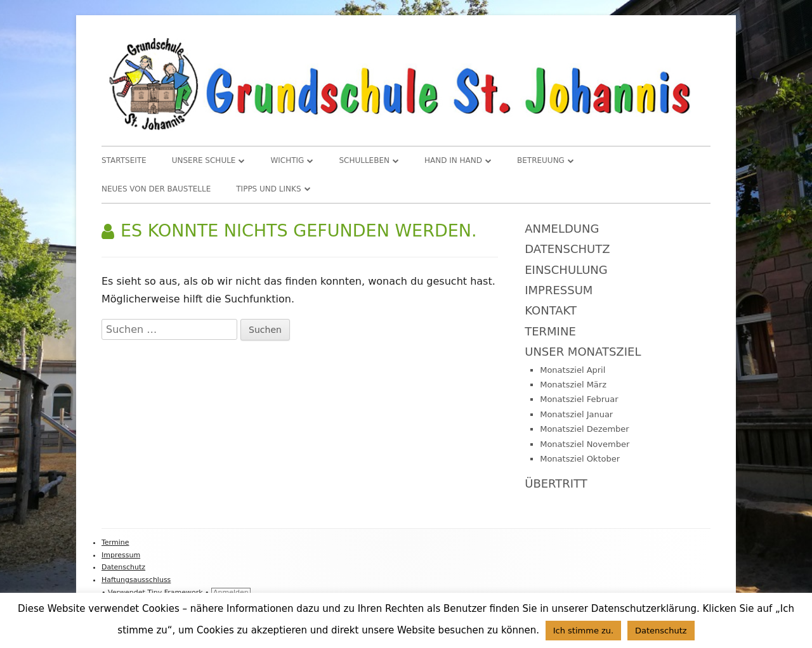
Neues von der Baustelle (156, 189)
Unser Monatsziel (583, 352)
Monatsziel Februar (579, 399)
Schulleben (364, 160)
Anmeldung (562, 229)
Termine (550, 331)
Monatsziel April (573, 370)
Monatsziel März (573, 385)
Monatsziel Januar (576, 414)
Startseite (124, 160)
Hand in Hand (453, 160)
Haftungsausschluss (136, 580)
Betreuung (541, 160)
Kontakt (551, 310)
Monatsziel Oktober (580, 459)
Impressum (559, 290)
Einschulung (566, 270)
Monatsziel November (585, 444)
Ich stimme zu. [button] (584, 631)
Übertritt (556, 483)
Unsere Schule (204, 160)
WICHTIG (287, 160)
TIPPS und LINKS (268, 189)
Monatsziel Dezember (585, 429)
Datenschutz (567, 249)
